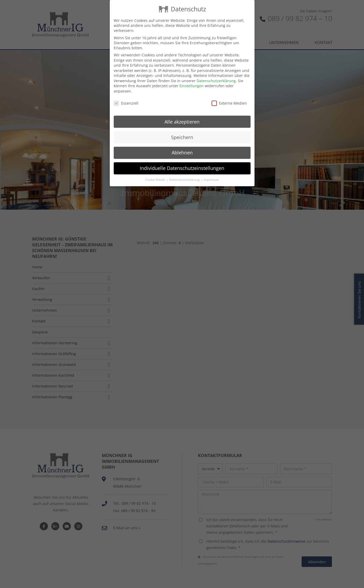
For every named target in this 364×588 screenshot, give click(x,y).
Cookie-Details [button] (156, 173)
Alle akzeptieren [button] (182, 115)
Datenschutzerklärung (216, 74)
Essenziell (126, 97)
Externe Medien (229, 97)
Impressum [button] (211, 173)
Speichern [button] (182, 131)
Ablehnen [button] (182, 146)
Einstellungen (192, 79)
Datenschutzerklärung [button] (185, 173)
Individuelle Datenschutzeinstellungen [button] (182, 162)
